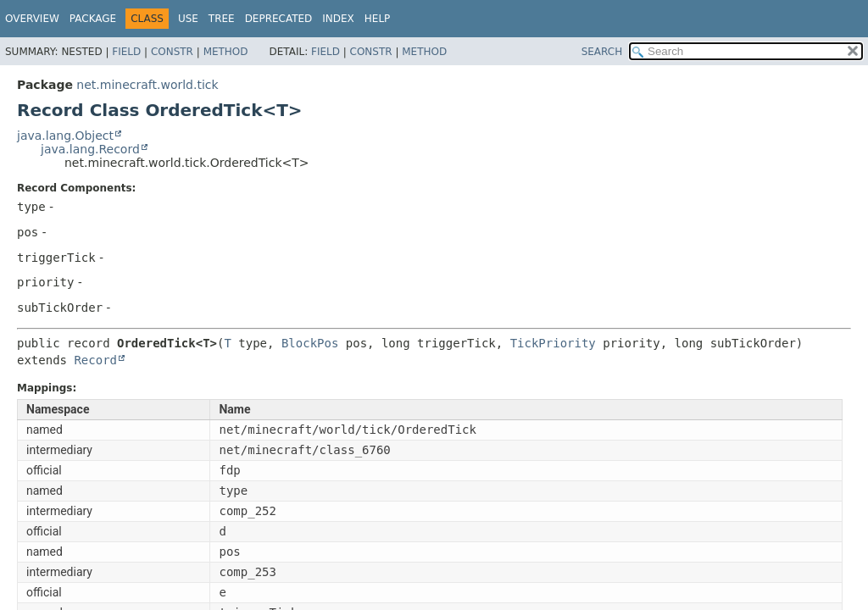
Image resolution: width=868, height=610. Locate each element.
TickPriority (553, 343)
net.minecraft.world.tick (147, 85)
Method (226, 52)
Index (338, 19)
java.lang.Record (90, 149)
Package (93, 19)
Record (95, 360)
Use (188, 19)
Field (126, 52)
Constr (172, 52)
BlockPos (310, 343)
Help (378, 19)
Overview (32, 19)
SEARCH (602, 52)
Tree (222, 19)
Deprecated (279, 19)
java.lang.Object (65, 136)
